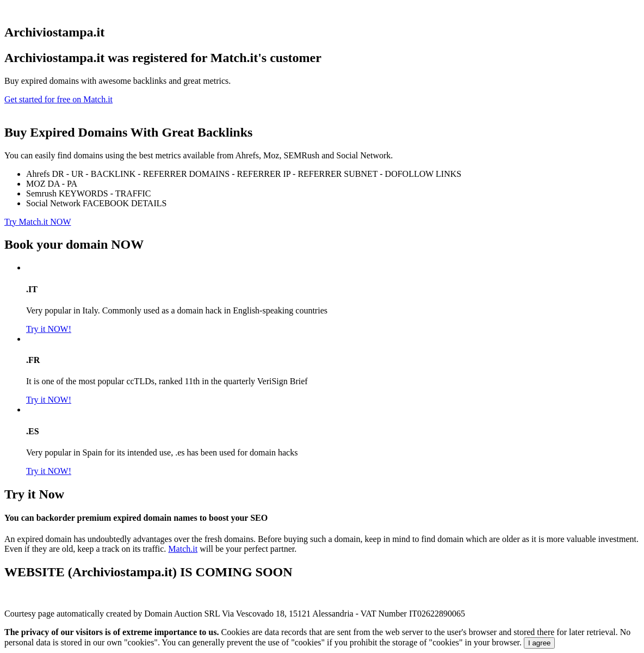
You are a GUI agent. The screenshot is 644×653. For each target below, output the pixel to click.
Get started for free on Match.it (58, 99)
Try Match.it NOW (38, 222)
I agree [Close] (540, 643)
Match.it (183, 549)
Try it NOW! (49, 329)
